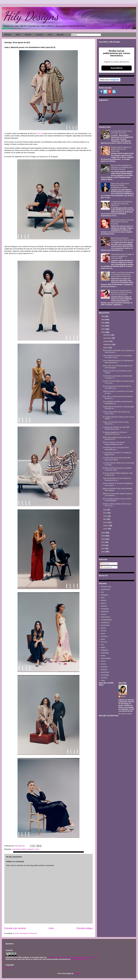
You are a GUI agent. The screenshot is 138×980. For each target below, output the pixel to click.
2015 (103, 549)
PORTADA (8, 35)
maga (103, 647)
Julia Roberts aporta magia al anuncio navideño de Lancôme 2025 (122, 256)
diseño (24, 849)
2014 (103, 552)
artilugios (104, 595)
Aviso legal (9, 968)
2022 (103, 329)
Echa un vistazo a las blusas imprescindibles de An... (114, 443)
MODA (18, 35)
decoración (105, 625)
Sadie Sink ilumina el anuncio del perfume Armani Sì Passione (122, 222)
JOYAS (50, 35)
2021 (103, 332)
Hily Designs (31, 16)
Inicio (51, 928)
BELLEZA (60, 35)
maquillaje (105, 653)
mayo (106, 516)
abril (105, 519)
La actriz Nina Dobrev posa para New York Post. (121, 132)
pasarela (104, 667)
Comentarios (106, 567)
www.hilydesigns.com (79, 959)
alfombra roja (106, 587)
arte (102, 592)
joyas (103, 639)
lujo (102, 645)
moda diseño (106, 658)
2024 (103, 323)
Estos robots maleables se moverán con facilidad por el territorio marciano (122, 167)
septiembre (108, 344)
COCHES (28, 35)
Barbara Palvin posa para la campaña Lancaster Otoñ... (117, 469)
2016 (103, 545)
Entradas (105, 564)
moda (37, 849)
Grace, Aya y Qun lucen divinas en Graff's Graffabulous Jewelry (120, 185)
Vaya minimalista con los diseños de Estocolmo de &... (117, 479)
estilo (103, 634)
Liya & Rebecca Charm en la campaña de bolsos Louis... (117, 357)
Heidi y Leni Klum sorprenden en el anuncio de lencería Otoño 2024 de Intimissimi (122, 274)
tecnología (105, 675)
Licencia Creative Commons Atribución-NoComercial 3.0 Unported (72, 957)
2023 (103, 326)
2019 (103, 536)
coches (104, 614)
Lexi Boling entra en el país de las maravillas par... (116, 448)
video (103, 680)
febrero (106, 526)
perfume (104, 669)
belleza (103, 600)
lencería (104, 642)
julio (105, 510)
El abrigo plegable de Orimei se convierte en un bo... (115, 433)
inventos (104, 636)
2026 (103, 316)
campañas (105, 609)
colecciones (16, 849)
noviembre (108, 338)
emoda (103, 631)
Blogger (77, 973)
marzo (106, 522)
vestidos (104, 678)
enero (106, 529)
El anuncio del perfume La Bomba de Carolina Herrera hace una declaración (121, 293)
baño (103, 598)
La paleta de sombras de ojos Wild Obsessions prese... (116, 428)
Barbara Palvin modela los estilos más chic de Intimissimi (121, 149)
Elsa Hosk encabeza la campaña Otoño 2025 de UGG (122, 239)
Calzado (104, 606)
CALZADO (39, 35)
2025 (103, 320)
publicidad (105, 672)
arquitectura (105, 589)
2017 (103, 542)
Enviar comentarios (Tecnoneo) (26, 933)
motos (103, 661)
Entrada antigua (85, 928)
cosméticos (105, 622)
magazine (30, 849)
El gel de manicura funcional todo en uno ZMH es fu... (117, 387)
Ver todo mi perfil (125, 714)
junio (105, 513)
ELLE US (40, 133)
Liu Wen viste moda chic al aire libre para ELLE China (117, 459)
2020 (103, 533)
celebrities (105, 611)
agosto (106, 348)
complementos (107, 620)
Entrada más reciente (15, 928)
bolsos (103, 603)
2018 (103, 539)
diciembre (107, 335)
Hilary (123, 696)
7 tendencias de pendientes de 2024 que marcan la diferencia (122, 204)
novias (103, 664)
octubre (106, 341)
